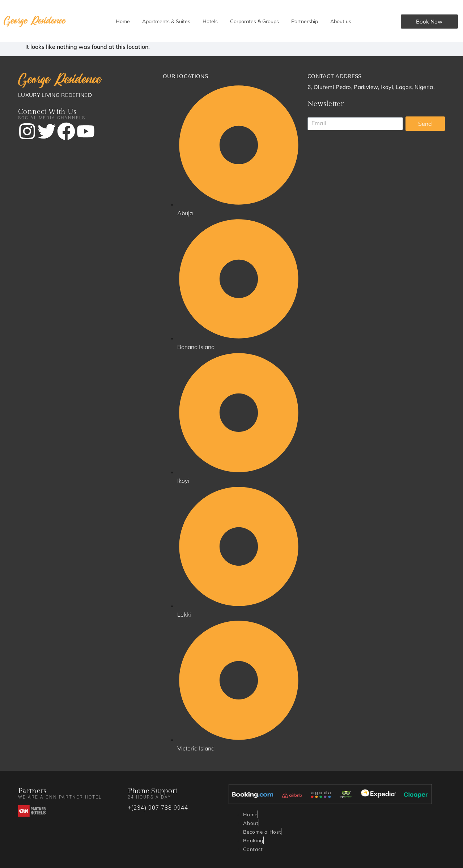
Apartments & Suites (166, 21)
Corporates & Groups (254, 21)
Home (123, 21)
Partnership (305, 21)
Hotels (210, 21)
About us (341, 21)
